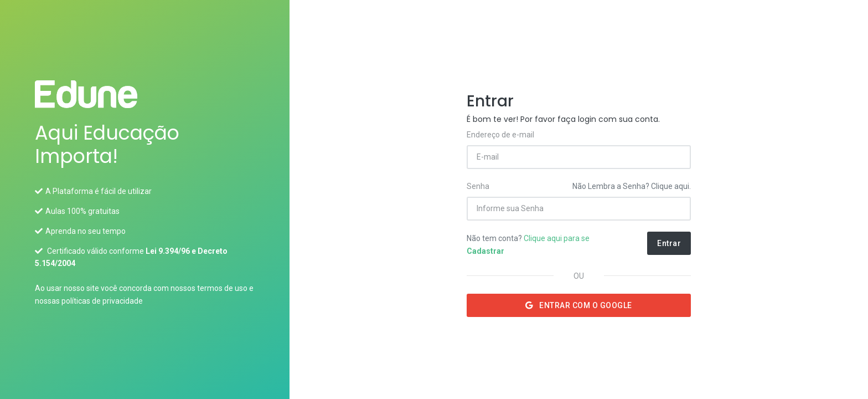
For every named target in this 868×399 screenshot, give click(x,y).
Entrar (669, 243)
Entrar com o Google (579, 305)
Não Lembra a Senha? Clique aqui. (632, 186)
